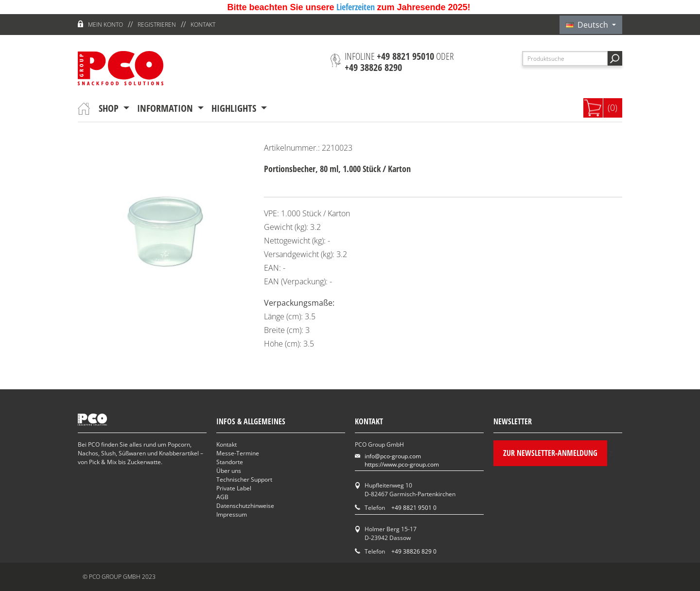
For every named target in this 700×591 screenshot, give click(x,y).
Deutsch (588, 25)
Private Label (234, 488)
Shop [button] (110, 108)
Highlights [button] (235, 108)
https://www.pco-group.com (402, 464)
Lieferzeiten (357, 7)
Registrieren (157, 25)
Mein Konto (105, 25)
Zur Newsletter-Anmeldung (550, 453)
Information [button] (166, 108)
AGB (222, 497)
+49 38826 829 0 (414, 551)
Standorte (230, 462)
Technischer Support (244, 479)
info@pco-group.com (393, 456)
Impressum (232, 514)
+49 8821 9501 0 (414, 508)
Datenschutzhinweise (245, 506)
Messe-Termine (238, 453)
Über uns (229, 471)
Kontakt (203, 25)
